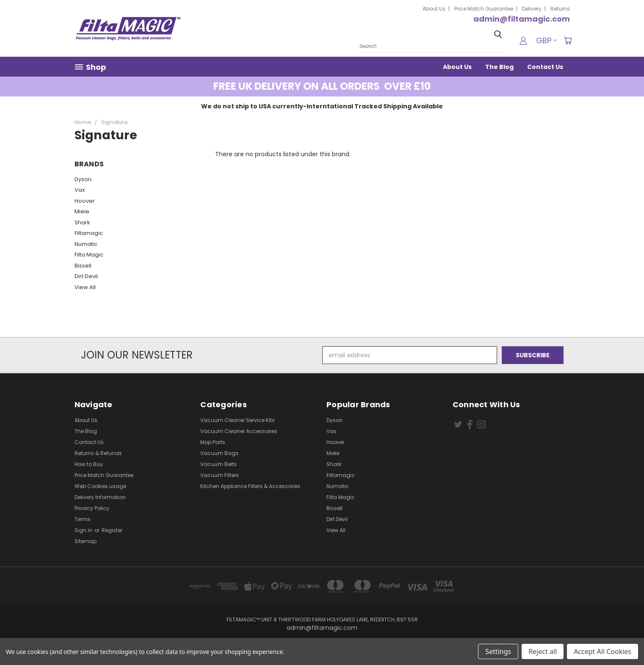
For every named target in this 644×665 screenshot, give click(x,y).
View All (85, 287)
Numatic (86, 244)
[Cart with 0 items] (568, 41)
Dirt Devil (86, 276)
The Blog (499, 67)
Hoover (85, 201)
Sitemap (86, 541)
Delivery (532, 9)
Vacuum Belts (218, 464)
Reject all (543, 651)
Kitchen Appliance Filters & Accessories (250, 486)
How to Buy (89, 464)
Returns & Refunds (98, 453)
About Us (434, 9)
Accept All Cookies (603, 651)
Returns (560, 9)
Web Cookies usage (100, 486)
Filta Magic (89, 255)
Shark (82, 222)
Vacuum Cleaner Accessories (239, 431)
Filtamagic (89, 233)
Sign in (84, 530)
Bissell (83, 266)
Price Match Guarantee (484, 9)
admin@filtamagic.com (522, 19)
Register (112, 530)
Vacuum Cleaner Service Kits (238, 420)
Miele (82, 211)
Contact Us (545, 67)
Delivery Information (100, 497)
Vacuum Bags (219, 453)
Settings (498, 651)
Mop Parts (213, 442)
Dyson (83, 179)
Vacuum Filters (220, 475)
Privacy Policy (92, 508)
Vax (80, 190)
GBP (546, 40)
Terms (83, 519)
